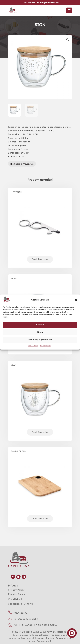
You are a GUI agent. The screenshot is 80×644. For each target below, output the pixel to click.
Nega (40, 332)
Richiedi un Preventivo (22, 164)
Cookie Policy (33, 346)
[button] (76, 300)
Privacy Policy (45, 346)
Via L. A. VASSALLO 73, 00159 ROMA (36, 625)
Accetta (40, 325)
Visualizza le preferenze (40, 340)
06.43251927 (22, 613)
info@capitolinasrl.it (26, 619)
